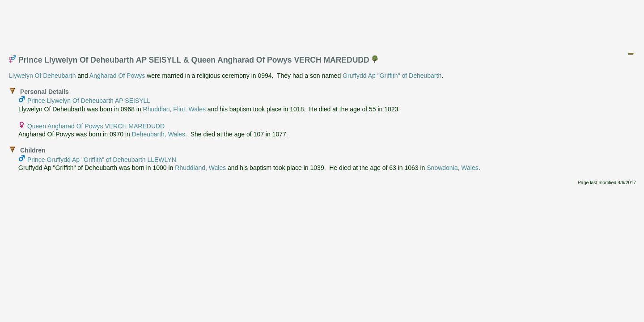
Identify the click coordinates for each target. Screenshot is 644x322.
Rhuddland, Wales (200, 168)
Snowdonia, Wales (452, 168)
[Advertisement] (322, 24)
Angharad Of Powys (117, 76)
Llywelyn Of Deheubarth (42, 76)
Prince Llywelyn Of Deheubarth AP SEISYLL (89, 101)
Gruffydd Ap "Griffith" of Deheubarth (392, 76)
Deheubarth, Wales (159, 134)
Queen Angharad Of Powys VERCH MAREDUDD (96, 126)
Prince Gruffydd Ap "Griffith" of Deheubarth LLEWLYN (102, 160)
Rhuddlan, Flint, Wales (174, 109)
